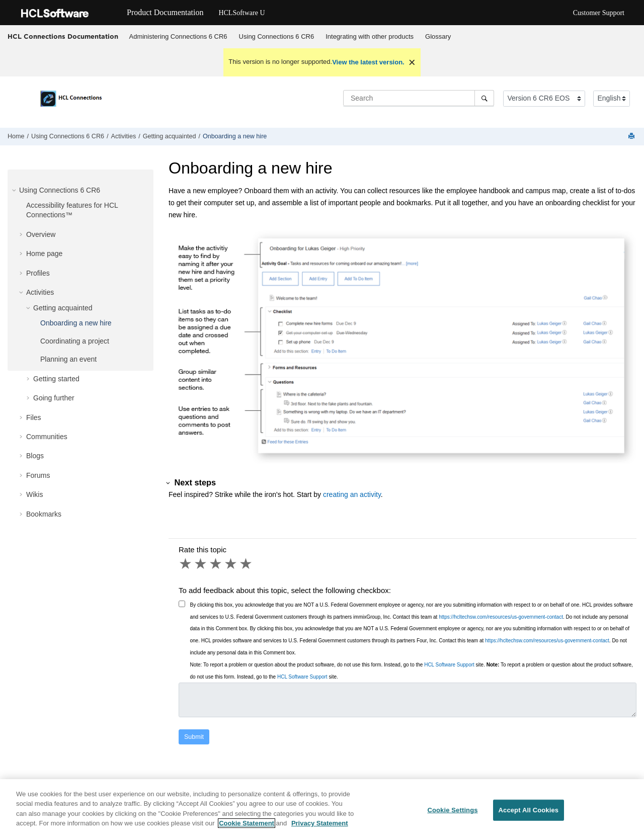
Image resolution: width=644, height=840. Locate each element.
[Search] (484, 98)
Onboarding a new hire (235, 136)
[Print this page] (632, 137)
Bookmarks (44, 514)
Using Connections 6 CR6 (277, 36)
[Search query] (419, 98)
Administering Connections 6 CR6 (178, 36)
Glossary (438, 36)
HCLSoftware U (242, 13)
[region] (322, 810)
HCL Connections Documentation (63, 36)
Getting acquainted (170, 136)
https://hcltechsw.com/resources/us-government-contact (501, 617)
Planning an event (68, 359)
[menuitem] (178, 37)
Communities (47, 437)
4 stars (231, 564)
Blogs (35, 456)
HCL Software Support (449, 665)
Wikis (34, 494)
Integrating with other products (370, 36)
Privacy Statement (320, 823)
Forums (38, 475)
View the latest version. (368, 62)
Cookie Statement (247, 823)
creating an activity (352, 494)
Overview (41, 234)
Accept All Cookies (529, 810)
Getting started (56, 379)
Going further (54, 398)
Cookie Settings (452, 810)
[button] (15, 190)
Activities (124, 136)
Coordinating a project (75, 341)
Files (34, 417)
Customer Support (599, 13)
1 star (186, 564)
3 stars (216, 564)
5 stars (247, 564)
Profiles (38, 273)
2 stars (201, 564)
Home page (44, 254)
